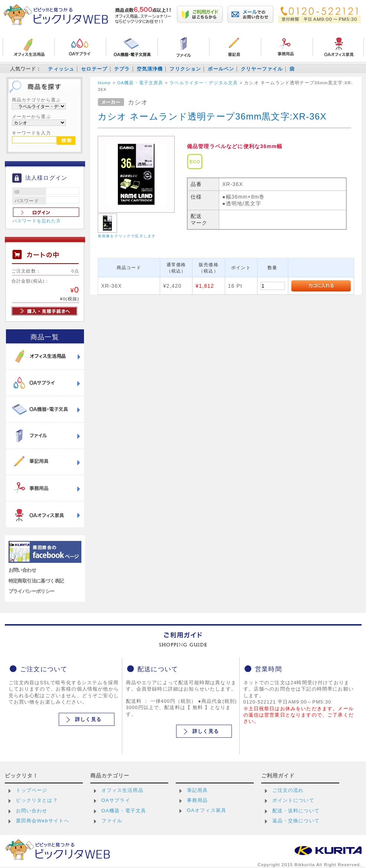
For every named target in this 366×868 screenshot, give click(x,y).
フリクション (185, 69)
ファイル (112, 821)
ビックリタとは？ (37, 800)
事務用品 (197, 800)
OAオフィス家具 (207, 810)
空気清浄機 (150, 69)
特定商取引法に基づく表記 (36, 581)
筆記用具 (197, 790)
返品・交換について (296, 821)
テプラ (122, 69)
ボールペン (221, 69)
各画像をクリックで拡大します (127, 236)
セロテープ (94, 69)
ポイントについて (293, 800)
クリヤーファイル (262, 69)
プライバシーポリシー (32, 591)
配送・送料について (296, 811)
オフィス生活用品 (122, 790)
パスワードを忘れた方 (37, 221)
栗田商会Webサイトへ (43, 821)
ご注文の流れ (288, 790)
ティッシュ (61, 69)
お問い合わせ (22, 570)
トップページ (32, 790)
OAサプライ (116, 800)
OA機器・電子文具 (124, 811)
